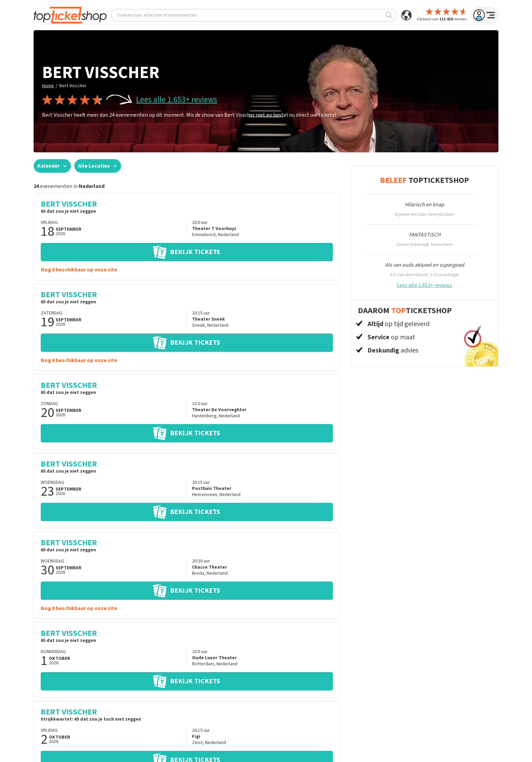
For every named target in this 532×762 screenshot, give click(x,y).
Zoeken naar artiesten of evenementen (255, 15)
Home (48, 86)
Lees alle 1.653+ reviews (177, 100)
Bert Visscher (73, 86)
